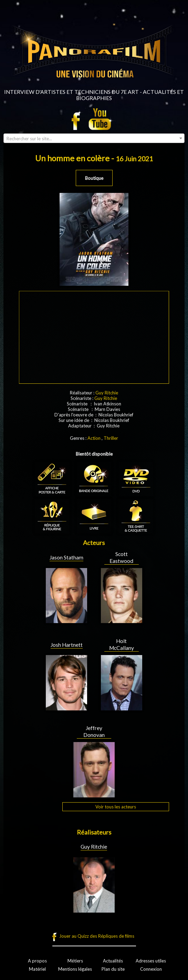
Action (94, 438)
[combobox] (94, 138)
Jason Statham (66, 557)
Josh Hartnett (67, 645)
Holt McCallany (122, 644)
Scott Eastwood (121, 557)
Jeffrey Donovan (94, 731)
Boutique (94, 178)
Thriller (111, 438)
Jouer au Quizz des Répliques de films (97, 936)
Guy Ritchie (107, 393)
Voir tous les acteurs (116, 807)
